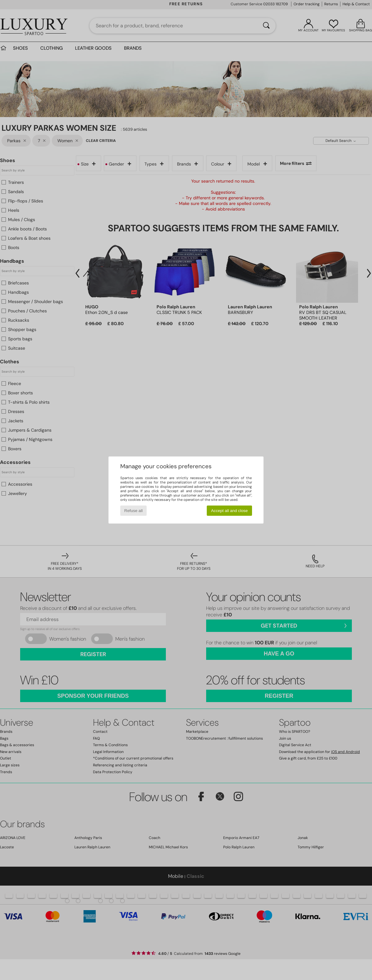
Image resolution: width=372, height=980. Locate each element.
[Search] (266, 26)
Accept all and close (230, 511)
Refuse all (133, 511)
